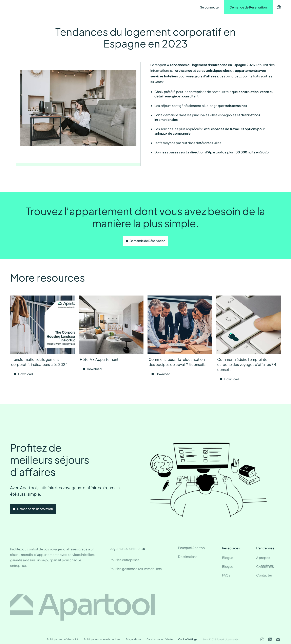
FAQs (226, 575)
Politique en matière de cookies (102, 639)
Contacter (138, 7)
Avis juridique (133, 639)
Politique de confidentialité (63, 639)
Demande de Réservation (248, 7)
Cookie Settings (188, 639)
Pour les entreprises (124, 560)
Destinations (83, 7)
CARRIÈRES (265, 566)
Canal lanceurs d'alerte (160, 639)
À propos (263, 558)
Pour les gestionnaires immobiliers (136, 569)
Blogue (228, 558)
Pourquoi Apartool (192, 548)
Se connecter (210, 7)
